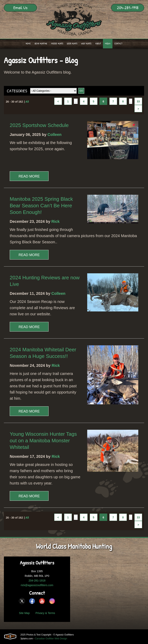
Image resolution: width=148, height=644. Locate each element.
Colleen (55, 135)
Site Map (24, 613)
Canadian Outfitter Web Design (51, 639)
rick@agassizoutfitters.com (37, 585)
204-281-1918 (128, 8)
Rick (56, 221)
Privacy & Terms (45, 613)
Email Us (20, 8)
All (27, 102)
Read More (29, 176)
